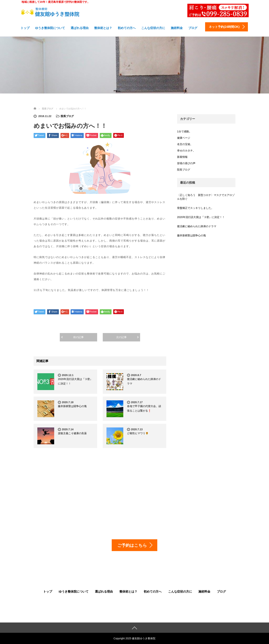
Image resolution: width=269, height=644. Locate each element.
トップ (25, 28)
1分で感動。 (184, 131)
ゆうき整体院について (50, 28)
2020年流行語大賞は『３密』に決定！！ (201, 217)
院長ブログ (67, 116)
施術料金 (177, 28)
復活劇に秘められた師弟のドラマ (197, 226)
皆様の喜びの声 (186, 163)
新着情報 (182, 157)
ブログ (193, 28)
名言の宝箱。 (185, 144)
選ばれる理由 (80, 28)
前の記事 (78, 337)
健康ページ (184, 138)
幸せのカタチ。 (186, 151)
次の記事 (121, 337)
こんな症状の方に (153, 28)
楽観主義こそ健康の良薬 (72, 433)
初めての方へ (127, 28)
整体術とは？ (103, 28)
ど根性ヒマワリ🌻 (138, 433)
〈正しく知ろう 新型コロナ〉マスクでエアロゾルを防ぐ (206, 197)
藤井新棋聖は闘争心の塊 (72, 406)
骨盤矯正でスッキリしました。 (195, 208)
